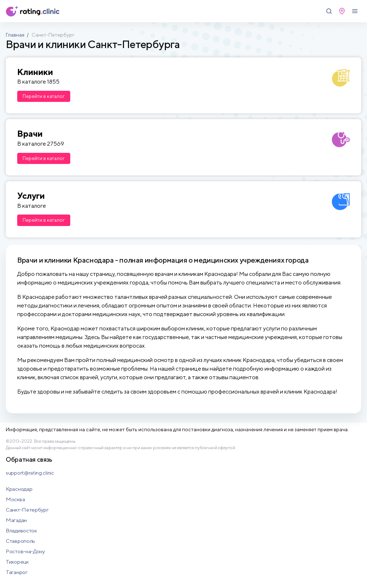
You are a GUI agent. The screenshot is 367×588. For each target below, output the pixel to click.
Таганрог (17, 572)
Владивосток (21, 530)
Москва (15, 499)
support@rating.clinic (30, 473)
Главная (15, 35)
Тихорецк (17, 562)
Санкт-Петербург (27, 510)
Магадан (16, 520)
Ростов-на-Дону (25, 551)
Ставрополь (20, 541)
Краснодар (19, 489)
